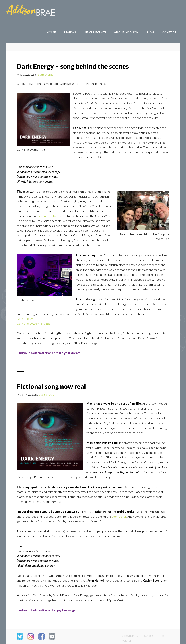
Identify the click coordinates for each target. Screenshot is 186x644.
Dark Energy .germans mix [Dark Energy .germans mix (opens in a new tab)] (33, 324)
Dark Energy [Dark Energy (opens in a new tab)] (25, 319)
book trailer (119, 517)
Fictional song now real (51, 386)
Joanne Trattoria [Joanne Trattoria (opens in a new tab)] (48, 216)
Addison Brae (35, 11)
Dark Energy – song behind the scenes (73, 66)
